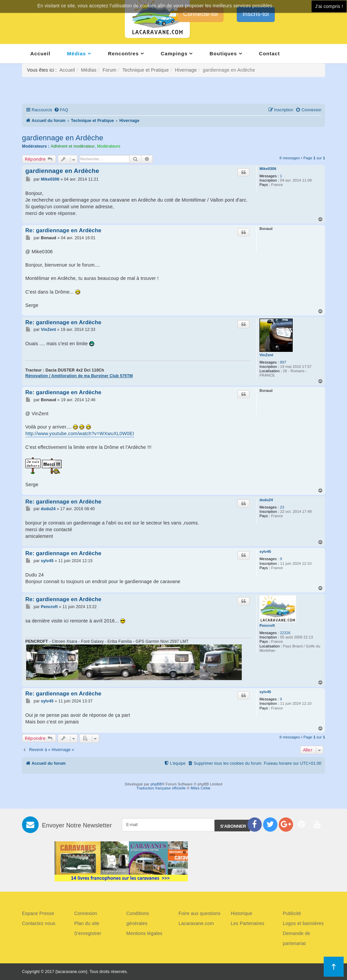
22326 (285, 633)
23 (282, 507)
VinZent (266, 355)
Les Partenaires (248, 923)
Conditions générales (138, 918)
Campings (174, 53)
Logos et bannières (303, 923)
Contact (270, 53)
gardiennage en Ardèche (63, 138)
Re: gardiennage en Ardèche (63, 230)
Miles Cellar (201, 788)
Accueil (40, 53)
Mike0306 (268, 169)
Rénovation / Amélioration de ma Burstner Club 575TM (79, 376)
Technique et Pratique (146, 70)
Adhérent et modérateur (73, 146)
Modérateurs (109, 146)
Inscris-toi (256, 14)
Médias (76, 53)
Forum (109, 70)
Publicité (292, 913)
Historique (242, 913)
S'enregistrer (88, 933)
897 (283, 362)
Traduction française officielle (161, 788)
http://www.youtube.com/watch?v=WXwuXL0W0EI (80, 434)
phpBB (156, 784)
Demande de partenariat (296, 938)
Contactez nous (39, 923)
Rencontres (123, 53)
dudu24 (266, 500)
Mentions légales (144, 933)
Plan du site (87, 923)
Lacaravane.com (196, 923)
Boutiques (223, 53)
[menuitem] (61, 110)
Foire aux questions (199, 913)
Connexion (86, 913)
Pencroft (267, 625)
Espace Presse (38, 913)
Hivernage (186, 70)
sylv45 (265, 551)
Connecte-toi (200, 14)
